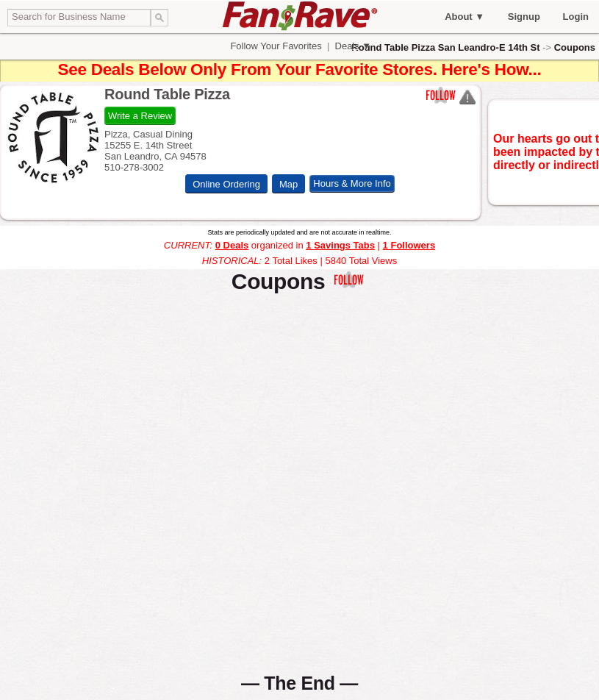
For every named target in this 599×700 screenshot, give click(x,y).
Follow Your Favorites (276, 46)
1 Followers (409, 245)
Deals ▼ (352, 46)
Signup (524, 17)
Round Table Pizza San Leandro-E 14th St (445, 47)
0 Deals (232, 245)
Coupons (575, 47)
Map (288, 183)
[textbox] (79, 18)
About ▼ (465, 17)
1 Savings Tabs (340, 245)
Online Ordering (226, 183)
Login (576, 17)
